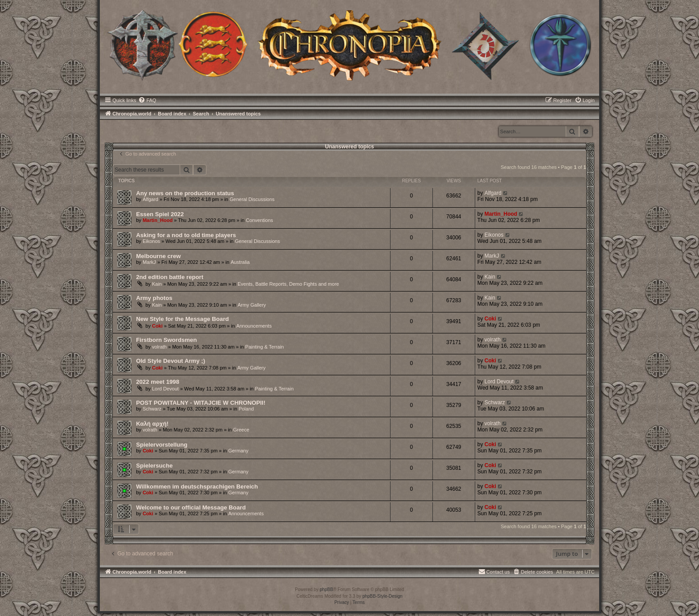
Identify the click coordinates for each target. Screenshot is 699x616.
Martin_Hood (158, 220)
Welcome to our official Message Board (191, 507)
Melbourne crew (158, 256)
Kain (157, 284)
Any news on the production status (185, 193)
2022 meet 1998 (158, 382)
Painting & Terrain (265, 347)
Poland (246, 409)
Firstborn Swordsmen (166, 340)
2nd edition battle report (170, 277)
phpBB (326, 589)
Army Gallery (252, 305)
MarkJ (149, 262)
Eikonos (151, 241)
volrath (159, 347)
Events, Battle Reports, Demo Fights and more (288, 284)
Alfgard (150, 199)
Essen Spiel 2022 (160, 214)
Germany (238, 451)
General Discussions (252, 199)
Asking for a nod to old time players (186, 235)
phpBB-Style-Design (382, 596)
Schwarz (152, 409)
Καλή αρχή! (152, 424)
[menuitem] (147, 100)
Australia (240, 262)
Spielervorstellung (162, 445)
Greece (241, 430)
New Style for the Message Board (182, 319)
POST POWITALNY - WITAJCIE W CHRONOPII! (201, 403)
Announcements (254, 326)
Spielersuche (154, 466)
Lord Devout (165, 389)
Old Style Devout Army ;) (171, 361)
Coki (157, 326)
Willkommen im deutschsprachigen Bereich (197, 487)
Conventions (259, 220)
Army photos (154, 298)
